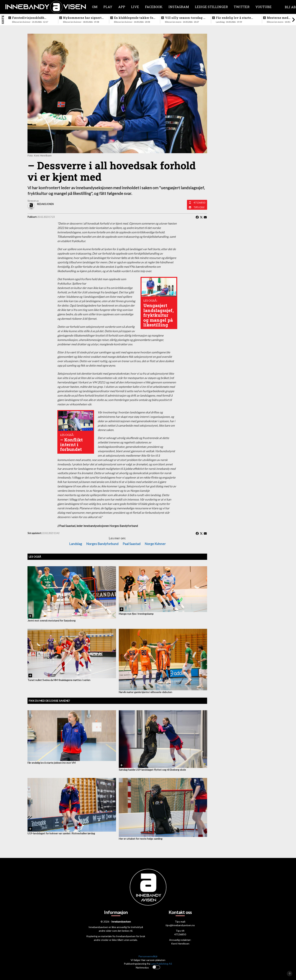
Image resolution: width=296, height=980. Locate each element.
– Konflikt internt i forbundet (71, 445)
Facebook (154, 7)
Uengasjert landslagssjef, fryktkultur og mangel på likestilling (159, 315)
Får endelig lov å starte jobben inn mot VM (233, 18)
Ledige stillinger (211, 7)
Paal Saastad (132, 544)
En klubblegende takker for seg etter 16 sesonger (134, 18)
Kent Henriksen (180, 943)
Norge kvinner (155, 544)
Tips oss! (199, 207)
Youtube (263, 7)
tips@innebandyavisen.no (180, 925)
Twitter (242, 7)
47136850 (199, 203)
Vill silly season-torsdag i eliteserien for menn (185, 18)
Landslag (76, 544)
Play (108, 7)
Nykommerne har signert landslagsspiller (82, 18)
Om (95, 7)
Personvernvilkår (148, 956)
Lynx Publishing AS (161, 964)
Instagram (179, 7)
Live (135, 7)
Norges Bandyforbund (102, 544)
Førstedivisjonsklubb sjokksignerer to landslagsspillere (28, 18)
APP (122, 7)
